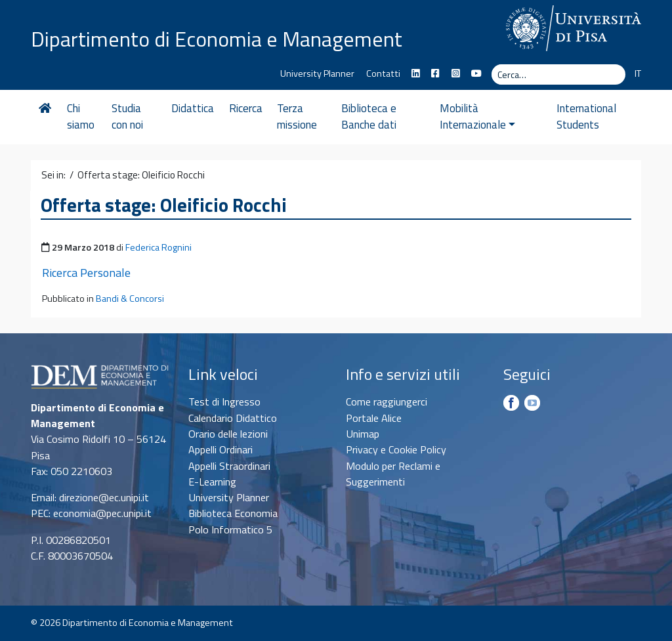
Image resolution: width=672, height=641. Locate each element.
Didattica (197, 108)
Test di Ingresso (224, 402)
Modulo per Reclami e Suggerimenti (393, 474)
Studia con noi (129, 117)
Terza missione (301, 117)
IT (638, 73)
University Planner (317, 73)
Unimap (363, 434)
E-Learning (212, 482)
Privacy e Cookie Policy (396, 449)
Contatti (383, 73)
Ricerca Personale (86, 273)
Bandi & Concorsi (130, 299)
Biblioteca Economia (233, 513)
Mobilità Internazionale (487, 117)
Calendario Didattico (233, 418)
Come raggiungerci (387, 402)
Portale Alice (374, 418)
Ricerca (249, 108)
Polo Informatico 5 (230, 529)
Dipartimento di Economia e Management (217, 38)
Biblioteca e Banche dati (375, 117)
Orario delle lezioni (228, 434)
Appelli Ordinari (220, 449)
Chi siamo (81, 117)
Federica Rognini (158, 247)
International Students (583, 117)
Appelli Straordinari (229, 466)
